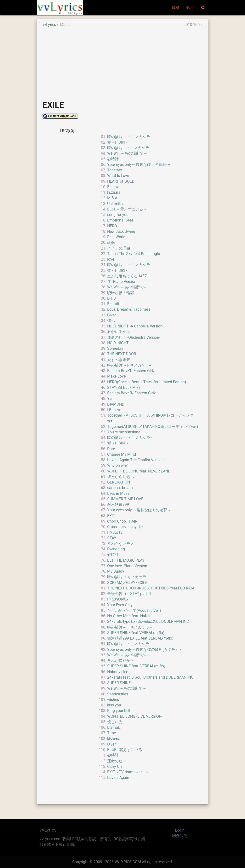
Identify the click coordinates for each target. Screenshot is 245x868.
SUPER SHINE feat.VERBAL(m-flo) (136, 633)
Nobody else (118, 672)
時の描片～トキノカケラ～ (130, 148)
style (111, 243)
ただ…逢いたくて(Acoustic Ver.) (134, 611)
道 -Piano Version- (122, 282)
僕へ (111, 321)
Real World (116, 237)
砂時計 (113, 159)
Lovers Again (118, 778)
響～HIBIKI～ (118, 142)
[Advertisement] (122, 61)
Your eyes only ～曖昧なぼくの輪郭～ (139, 510)
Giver (111, 315)
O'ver (111, 744)
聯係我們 (180, 836)
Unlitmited (116, 204)
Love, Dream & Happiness (129, 309)
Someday (115, 349)
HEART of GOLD (121, 181)
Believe (113, 187)
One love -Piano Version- (128, 566)
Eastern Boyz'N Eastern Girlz (131, 371)
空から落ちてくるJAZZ (127, 276)
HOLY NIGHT (118, 343)
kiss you (114, 705)
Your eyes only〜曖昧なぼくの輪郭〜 (139, 165)
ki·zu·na (114, 739)
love (111, 259)
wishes (113, 700)
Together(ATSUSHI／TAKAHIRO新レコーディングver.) (153, 427)
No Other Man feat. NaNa (128, 616)
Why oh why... (119, 466)
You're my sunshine (124, 432)
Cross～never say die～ (127, 527)
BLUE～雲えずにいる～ (127, 209)
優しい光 (115, 722)
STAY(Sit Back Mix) (124, 388)
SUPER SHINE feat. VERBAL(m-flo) (136, 666)
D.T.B (111, 298)
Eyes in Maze (118, 494)
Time (111, 733)
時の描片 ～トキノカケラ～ (131, 137)
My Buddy (116, 571)
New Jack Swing (121, 232)
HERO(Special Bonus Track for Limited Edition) (147, 382)
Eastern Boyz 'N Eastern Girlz (131, 393)
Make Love (116, 376)
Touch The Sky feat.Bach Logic (134, 254)
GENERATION (119, 482)
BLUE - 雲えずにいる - (126, 750)
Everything (116, 549)
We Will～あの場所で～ (127, 688)
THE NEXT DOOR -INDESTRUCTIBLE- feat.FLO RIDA (151, 588)
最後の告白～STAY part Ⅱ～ (131, 594)
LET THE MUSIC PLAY (126, 560)
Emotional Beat (120, 220)
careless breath (120, 488)
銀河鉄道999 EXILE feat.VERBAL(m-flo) (140, 638)
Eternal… (114, 728)
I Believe (114, 410)
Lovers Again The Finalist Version (135, 460)
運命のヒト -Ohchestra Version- (134, 338)
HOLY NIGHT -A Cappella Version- (135, 326)
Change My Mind (122, 454)
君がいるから (119, 332)
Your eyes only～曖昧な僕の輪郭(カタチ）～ (145, 650)
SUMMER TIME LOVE (125, 499)
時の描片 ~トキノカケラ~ (129, 365)
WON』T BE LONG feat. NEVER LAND (139, 471)
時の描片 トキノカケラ (127, 577)
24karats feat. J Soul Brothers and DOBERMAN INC (150, 677)
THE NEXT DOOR (122, 354)
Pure (111, 449)
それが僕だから (121, 661)
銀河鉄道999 (118, 505)
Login (180, 830)
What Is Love (118, 176)
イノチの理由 (119, 248)
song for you (118, 215)
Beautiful (115, 304)
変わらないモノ (121, 544)
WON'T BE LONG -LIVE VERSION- (135, 717)
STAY (112, 538)
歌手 (190, 8)
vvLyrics (49, 25)
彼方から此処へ (121, 477)
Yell (110, 399)
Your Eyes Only (120, 605)
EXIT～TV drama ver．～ (128, 772)
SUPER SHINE (119, 683)
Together (115, 170)
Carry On (114, 767)
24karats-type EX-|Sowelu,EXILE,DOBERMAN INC (148, 622)
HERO (112, 226)
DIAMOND (116, 404)
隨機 (175, 8)
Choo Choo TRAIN (122, 521)
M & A (112, 198)
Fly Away (115, 532)
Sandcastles (118, 694)
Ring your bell (119, 711)
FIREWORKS (118, 599)
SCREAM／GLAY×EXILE (127, 583)
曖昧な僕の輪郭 (121, 293)
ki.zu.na (114, 192)
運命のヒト (117, 761)
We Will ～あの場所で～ (127, 153)
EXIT (111, 516)
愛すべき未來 (119, 360)
